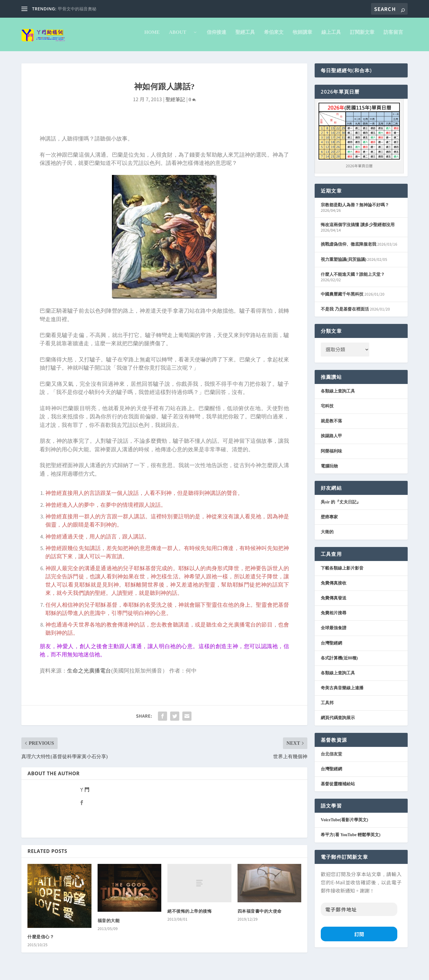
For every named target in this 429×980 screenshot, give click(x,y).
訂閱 (359, 938)
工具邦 (327, 707)
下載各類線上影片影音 (342, 572)
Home (152, 37)
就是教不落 (331, 425)
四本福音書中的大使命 (260, 916)
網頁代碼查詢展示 (338, 722)
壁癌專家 (329, 521)
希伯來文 (274, 37)
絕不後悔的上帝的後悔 (189, 916)
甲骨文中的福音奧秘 (77, 9)
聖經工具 (245, 37)
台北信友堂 (331, 758)
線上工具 (331, 37)
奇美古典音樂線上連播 (342, 692)
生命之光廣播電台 (89, 675)
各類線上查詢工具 (338, 395)
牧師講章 (302, 37)
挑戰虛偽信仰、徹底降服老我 (349, 249)
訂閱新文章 (362, 37)
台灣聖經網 (331, 647)
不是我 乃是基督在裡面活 (345, 313)
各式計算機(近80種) (339, 662)
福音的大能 (109, 925)
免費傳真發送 (334, 602)
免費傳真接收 (334, 587)
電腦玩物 (329, 470)
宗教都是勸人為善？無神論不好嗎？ (355, 209)
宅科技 (327, 410)
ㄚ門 (84, 794)
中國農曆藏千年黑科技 (342, 298)
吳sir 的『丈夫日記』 (341, 506)
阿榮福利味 (331, 455)
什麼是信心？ (41, 941)
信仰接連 (216, 37)
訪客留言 (393, 37)
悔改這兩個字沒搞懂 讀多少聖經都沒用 (358, 229)
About (180, 37)
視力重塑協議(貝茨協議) (343, 264)
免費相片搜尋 (334, 617)
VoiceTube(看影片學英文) (344, 824)
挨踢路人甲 (331, 440)
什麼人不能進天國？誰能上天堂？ (353, 279)
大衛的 (327, 536)
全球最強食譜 (334, 632)
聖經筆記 (175, 104)
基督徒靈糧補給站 (338, 788)
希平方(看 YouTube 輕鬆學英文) (351, 839)
